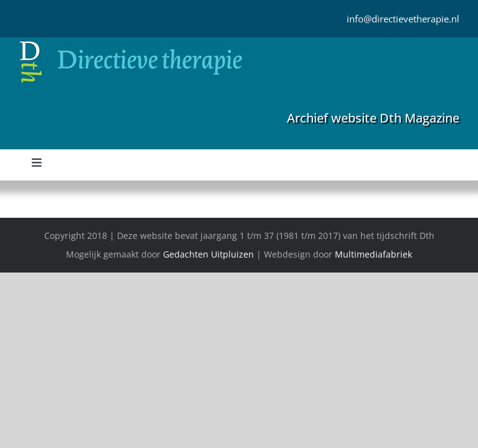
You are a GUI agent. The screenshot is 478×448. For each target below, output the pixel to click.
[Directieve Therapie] (131, 43)
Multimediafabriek (373, 254)
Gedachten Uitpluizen (209, 254)
